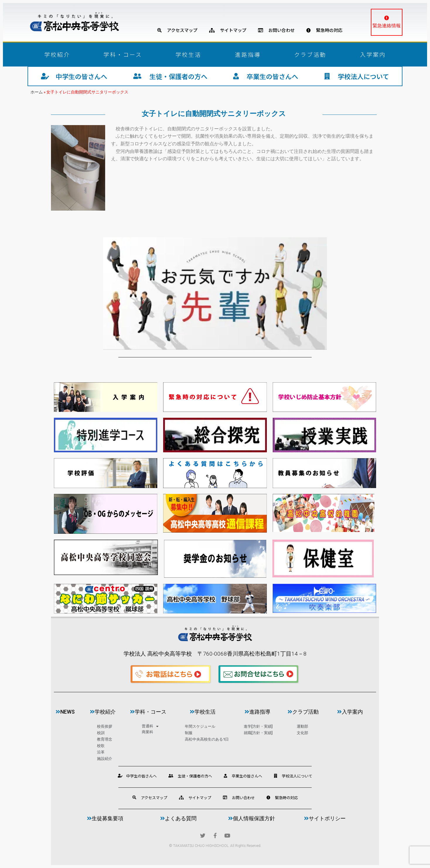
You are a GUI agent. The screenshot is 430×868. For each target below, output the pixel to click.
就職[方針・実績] (258, 733)
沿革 (101, 752)
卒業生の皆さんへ (266, 76)
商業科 (147, 732)
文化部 (302, 733)
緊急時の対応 (324, 30)
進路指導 (248, 54)
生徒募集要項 (105, 818)
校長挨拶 (105, 726)
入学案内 (373, 54)
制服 (189, 733)
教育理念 (105, 739)
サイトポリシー (325, 818)
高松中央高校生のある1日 (207, 739)
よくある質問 (178, 818)
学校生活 (188, 54)
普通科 (150, 726)
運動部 (302, 726)
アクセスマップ (177, 30)
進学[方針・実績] (258, 726)
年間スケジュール (200, 726)
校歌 (101, 746)
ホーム (37, 92)
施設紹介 (105, 759)
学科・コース (123, 54)
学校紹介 (57, 54)
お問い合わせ (276, 30)
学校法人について (357, 76)
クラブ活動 (310, 54)
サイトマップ (228, 30)
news (65, 712)
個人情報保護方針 (252, 818)
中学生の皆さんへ (74, 76)
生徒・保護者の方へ (170, 76)
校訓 (101, 733)
